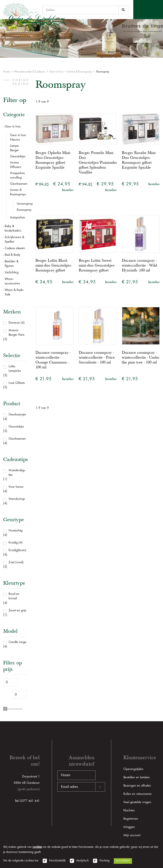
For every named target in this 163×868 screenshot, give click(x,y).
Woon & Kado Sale (14, 292)
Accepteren (123, 861)
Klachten (129, 811)
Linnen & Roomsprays (80, 72)
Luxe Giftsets (17, 383)
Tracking (104, 861)
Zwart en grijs (17, 611)
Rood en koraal (14, 596)
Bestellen (68, 190)
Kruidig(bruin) (17, 550)
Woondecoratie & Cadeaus (30, 72)
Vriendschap (17, 499)
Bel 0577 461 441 (27, 801)
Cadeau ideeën (15, 248)
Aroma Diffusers (16, 165)
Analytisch (82, 861)
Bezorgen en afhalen (137, 786)
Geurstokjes (18, 157)
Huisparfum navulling (17, 175)
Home (7, 72)
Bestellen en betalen (137, 777)
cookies (37, 847)
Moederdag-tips (17, 473)
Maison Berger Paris (16, 333)
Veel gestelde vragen (137, 802)
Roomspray (22, 210)
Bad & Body (12, 255)
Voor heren (16, 487)
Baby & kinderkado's (13, 229)
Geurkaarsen (18, 184)
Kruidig (13, 543)
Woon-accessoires (12, 281)
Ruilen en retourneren (138, 794)
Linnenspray (22, 204)
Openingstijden (133, 769)
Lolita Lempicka (15, 369)
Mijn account (132, 835)
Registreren (131, 819)
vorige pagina (21, 82)
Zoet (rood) (16, 562)
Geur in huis (56, 72)
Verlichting (12, 273)
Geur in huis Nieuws (18, 138)
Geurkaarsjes (17, 415)
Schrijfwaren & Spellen (14, 240)
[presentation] (90, 805)
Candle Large (17, 642)
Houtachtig (15, 531)
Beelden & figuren (12, 264)
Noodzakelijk (57, 861)
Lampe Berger (14, 148)
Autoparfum (18, 218)
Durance (14, 323)
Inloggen (129, 827)
